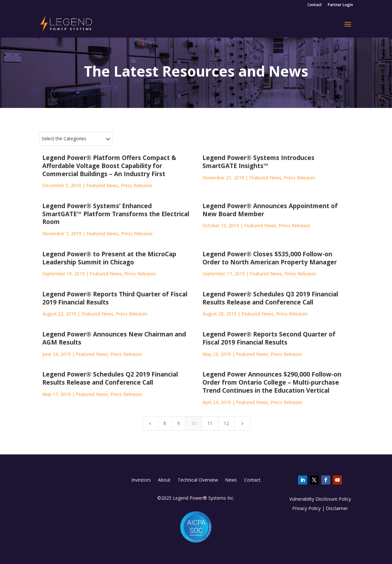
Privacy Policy (306, 508)
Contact (315, 5)
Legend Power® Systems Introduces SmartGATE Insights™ (258, 162)
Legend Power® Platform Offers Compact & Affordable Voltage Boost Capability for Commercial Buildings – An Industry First (109, 166)
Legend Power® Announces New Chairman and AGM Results (114, 338)
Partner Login (340, 5)
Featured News (102, 185)
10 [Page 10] (194, 423)
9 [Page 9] (179, 423)
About (164, 480)
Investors (141, 480)
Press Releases (137, 185)
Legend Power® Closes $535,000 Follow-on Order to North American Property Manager (270, 258)
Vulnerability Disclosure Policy (320, 499)
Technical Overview (198, 480)
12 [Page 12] (226, 423)
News (231, 480)
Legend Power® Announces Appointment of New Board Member (270, 210)
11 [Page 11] (210, 423)
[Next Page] (242, 423)
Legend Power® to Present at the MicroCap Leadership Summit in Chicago (109, 258)
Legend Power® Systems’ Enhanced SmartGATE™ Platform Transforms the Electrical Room (116, 214)
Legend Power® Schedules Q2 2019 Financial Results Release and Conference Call (110, 378)
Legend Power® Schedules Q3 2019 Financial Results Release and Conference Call (270, 298)
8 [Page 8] (165, 423)
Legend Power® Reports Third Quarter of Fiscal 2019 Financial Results (115, 298)
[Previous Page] (150, 423)
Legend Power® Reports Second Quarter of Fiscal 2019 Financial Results (269, 338)
